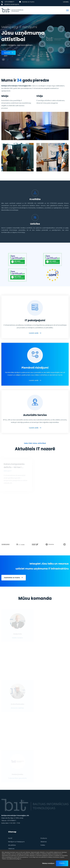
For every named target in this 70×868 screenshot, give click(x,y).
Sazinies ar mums (28, 2)
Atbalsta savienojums (12, 4)
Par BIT (10, 838)
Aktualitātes (12, 845)
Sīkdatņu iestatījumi (48, 863)
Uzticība (35, 224)
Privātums (44, 838)
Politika (43, 845)
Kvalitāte (35, 199)
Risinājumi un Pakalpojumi (16, 842)
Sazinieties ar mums (13, 578)
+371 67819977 (9, 2)
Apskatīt (8, 52)
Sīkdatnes (44, 842)
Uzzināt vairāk (34, 333)
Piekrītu (62, 863)
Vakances (11, 849)
